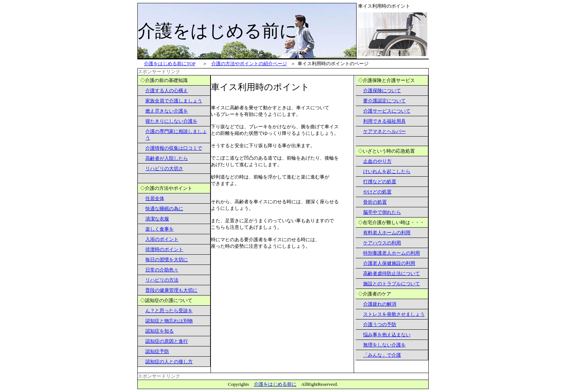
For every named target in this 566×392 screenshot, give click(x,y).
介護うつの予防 (380, 324)
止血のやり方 (377, 161)
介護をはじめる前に (275, 384)
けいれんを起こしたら (387, 171)
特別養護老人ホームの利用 (392, 253)
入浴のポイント (162, 239)
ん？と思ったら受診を (169, 311)
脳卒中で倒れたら (382, 212)
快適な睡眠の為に (164, 209)
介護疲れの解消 (380, 304)
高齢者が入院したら (167, 158)
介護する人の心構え (167, 91)
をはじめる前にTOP (170, 64)
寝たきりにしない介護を (171, 121)
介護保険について (382, 91)
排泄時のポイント (164, 249)
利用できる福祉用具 (384, 121)
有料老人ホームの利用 (387, 233)
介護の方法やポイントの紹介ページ (249, 64)
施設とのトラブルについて (392, 284)
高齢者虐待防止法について (392, 273)
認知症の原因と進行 (167, 341)
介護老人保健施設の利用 (389, 263)
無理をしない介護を (384, 345)
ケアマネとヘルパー (384, 131)
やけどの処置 (377, 192)
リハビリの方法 (162, 280)
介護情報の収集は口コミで (174, 148)
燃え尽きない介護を (167, 111)
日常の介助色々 (162, 270)
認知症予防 (157, 351)
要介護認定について (384, 101)
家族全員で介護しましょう (174, 101)
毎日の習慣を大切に (167, 260)
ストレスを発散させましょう (394, 314)
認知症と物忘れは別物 (169, 321)
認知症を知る (160, 331)
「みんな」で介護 (382, 355)
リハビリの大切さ (164, 168)
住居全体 (155, 198)
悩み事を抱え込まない (387, 335)
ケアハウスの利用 (382, 243)
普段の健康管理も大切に (171, 290)
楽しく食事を (160, 229)
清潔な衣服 (157, 219)
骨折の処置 (375, 202)
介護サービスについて (387, 111)
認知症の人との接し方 (169, 362)
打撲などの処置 (380, 182)
